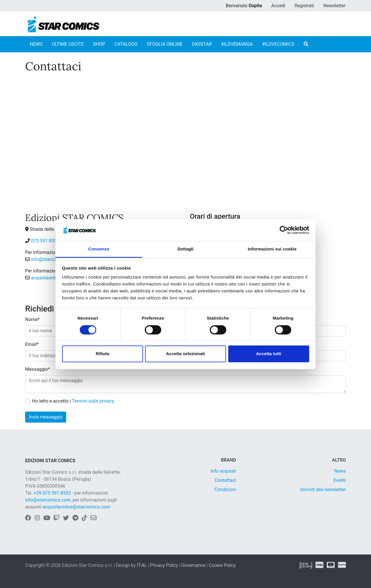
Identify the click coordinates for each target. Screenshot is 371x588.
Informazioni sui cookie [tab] (272, 249)
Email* (32, 344)
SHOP (99, 44)
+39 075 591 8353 (52, 493)
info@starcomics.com (54, 259)
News (340, 471)
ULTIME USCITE (68, 44)
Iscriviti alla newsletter (323, 490)
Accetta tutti (269, 354)
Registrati (304, 6)
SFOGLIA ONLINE (165, 44)
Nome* (32, 319)
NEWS (36, 44)
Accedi (278, 6)
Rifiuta (102, 354)
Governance (194, 565)
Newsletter (334, 6)
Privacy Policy (164, 565)
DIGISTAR (202, 44)
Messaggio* (38, 369)
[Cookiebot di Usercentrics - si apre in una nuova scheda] (284, 230)
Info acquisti (223, 471)
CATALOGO (126, 44)
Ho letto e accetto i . (73, 401)
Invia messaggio (46, 417)
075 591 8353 (45, 241)
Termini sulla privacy (93, 401)
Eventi (340, 480)
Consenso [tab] (99, 249)
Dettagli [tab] (185, 249)
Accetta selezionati (185, 354)
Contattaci (225, 480)
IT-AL (142, 565)
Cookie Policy (222, 565)
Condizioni (225, 490)
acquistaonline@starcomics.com (76, 507)
